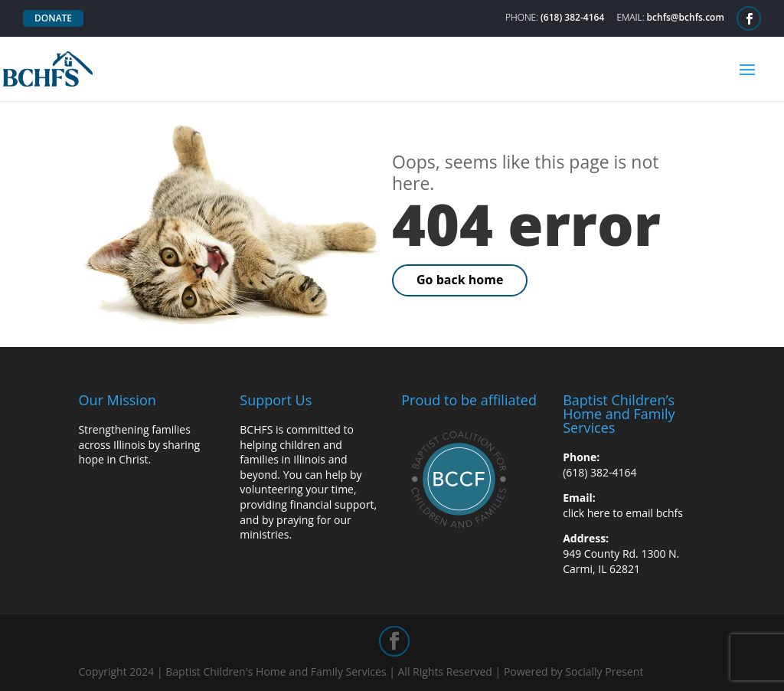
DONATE (53, 18)
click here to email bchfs (623, 513)
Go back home (460, 280)
